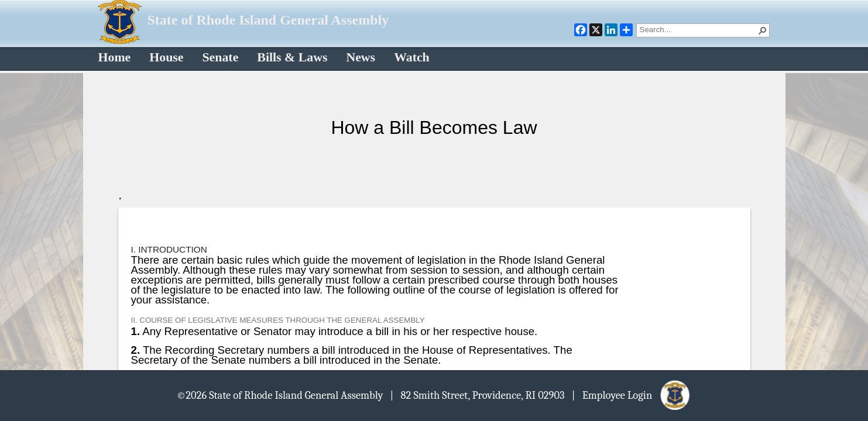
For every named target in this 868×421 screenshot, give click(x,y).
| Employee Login (632, 395)
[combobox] (698, 29)
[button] (763, 30)
